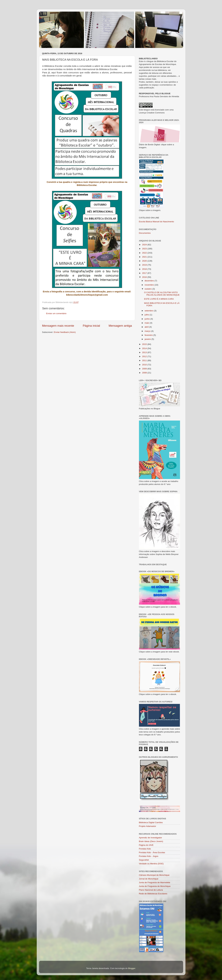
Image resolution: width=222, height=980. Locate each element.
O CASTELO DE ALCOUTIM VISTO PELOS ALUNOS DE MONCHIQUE (162, 294)
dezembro (150, 281)
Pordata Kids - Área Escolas (152, 852)
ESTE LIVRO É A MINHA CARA (159, 299)
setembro (149, 311)
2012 (145, 356)
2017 (145, 273)
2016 (145, 277)
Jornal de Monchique (149, 879)
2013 (145, 352)
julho (147, 315)
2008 (145, 373)
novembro (150, 285)
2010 (145, 365)
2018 (145, 269)
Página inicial (91, 326)
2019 (145, 265)
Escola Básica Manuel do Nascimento (157, 222)
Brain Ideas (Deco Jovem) (151, 841)
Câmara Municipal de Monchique (154, 875)
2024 (145, 245)
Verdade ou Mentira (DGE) (151, 864)
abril (147, 327)
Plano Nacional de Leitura (151, 890)
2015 (145, 344)
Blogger (132, 968)
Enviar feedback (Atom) (65, 332)
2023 (145, 249)
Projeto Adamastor (148, 826)
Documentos (145, 233)
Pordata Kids (145, 849)
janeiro (148, 339)
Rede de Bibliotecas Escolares (153, 894)
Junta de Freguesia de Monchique (155, 886)
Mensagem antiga (120, 326)
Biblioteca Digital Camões (151, 822)
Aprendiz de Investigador (151, 838)
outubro (149, 289)
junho (148, 319)
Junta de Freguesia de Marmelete (155, 882)
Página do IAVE (146, 845)
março (148, 331)
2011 (145, 360)
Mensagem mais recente (58, 326)
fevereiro (149, 335)
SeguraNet (144, 860)
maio (147, 323)
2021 (145, 257)
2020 (145, 261)
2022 (145, 253)
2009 (145, 369)
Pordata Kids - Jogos (149, 856)
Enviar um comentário (56, 313)
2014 (145, 348)
